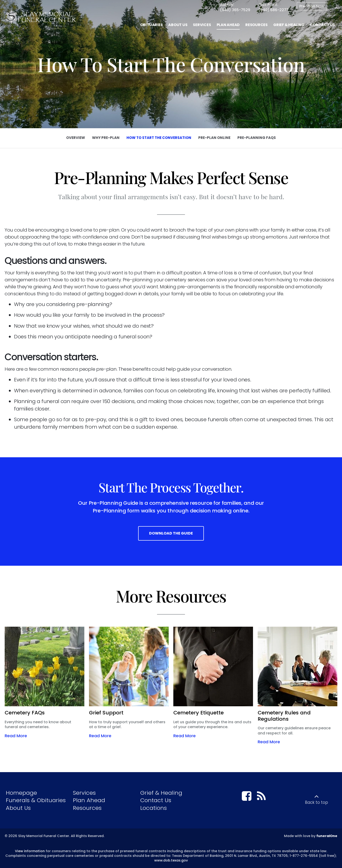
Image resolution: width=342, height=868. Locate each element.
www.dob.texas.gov (171, 860)
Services (84, 793)
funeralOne (327, 836)
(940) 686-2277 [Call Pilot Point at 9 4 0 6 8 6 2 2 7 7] (274, 10)
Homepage (21, 793)
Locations (154, 808)
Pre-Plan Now (312, 6)
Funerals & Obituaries (36, 800)
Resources (87, 808)
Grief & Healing (161, 793)
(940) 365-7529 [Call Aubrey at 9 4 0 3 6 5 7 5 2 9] (235, 10)
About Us (18, 808)
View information (30, 851)
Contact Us (156, 800)
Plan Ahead (89, 800)
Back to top (316, 802)
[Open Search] (336, 6)
